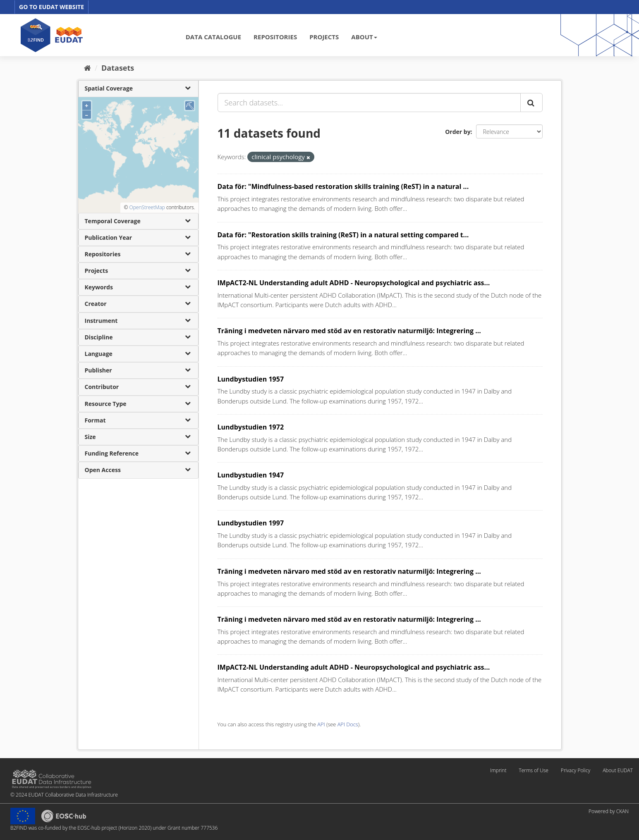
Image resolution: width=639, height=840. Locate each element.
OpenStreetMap (147, 207)
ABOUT (364, 37)
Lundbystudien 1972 (251, 427)
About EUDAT (618, 770)
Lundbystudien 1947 (251, 475)
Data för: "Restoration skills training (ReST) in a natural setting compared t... (343, 235)
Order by (458, 132)
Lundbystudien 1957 (251, 379)
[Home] (87, 68)
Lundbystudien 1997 (251, 523)
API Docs (348, 724)
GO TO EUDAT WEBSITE (51, 7)
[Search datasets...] (369, 103)
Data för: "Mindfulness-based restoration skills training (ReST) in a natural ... (343, 186)
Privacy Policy (576, 770)
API (321, 724)
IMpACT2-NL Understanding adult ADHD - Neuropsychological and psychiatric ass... (354, 283)
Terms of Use (533, 770)
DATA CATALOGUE (213, 37)
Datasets (118, 68)
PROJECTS (324, 37)
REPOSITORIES (275, 37)
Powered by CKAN (609, 811)
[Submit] (531, 103)
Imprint (498, 770)
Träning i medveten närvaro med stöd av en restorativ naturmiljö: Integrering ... (349, 331)
